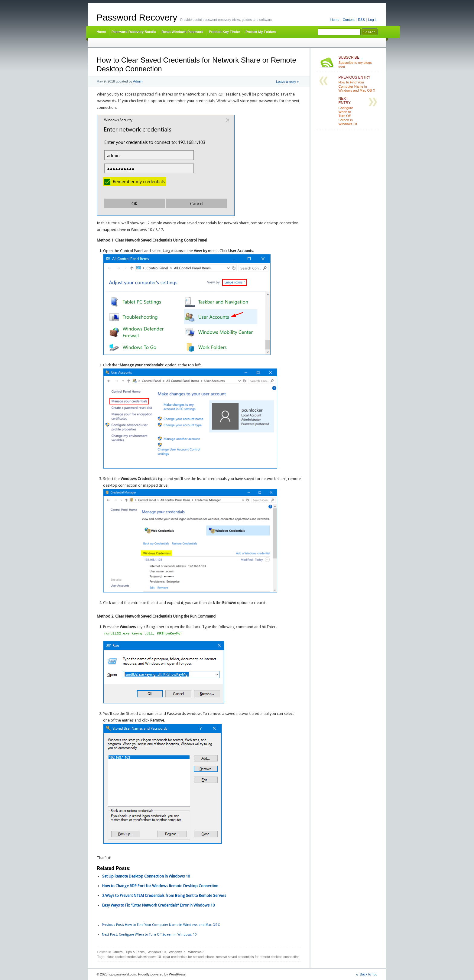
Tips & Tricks (135, 952)
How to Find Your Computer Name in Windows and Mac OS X (161, 925)
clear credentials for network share (188, 957)
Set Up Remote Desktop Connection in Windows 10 (146, 876)
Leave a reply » (287, 82)
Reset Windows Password (182, 32)
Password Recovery (137, 17)
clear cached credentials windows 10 (134, 957)
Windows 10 (157, 952)
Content (349, 20)
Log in (373, 20)
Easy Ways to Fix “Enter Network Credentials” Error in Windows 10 (158, 905)
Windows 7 (177, 952)
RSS (361, 20)
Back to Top (368, 974)
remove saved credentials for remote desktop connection (258, 957)
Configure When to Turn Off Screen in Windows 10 (149, 935)
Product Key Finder (224, 32)
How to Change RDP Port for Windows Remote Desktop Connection (160, 886)
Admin (138, 81)
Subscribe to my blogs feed (358, 62)
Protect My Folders (261, 32)
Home (335, 20)
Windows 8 (196, 952)
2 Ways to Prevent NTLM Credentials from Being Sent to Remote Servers (164, 896)
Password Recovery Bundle (134, 32)
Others (117, 952)
